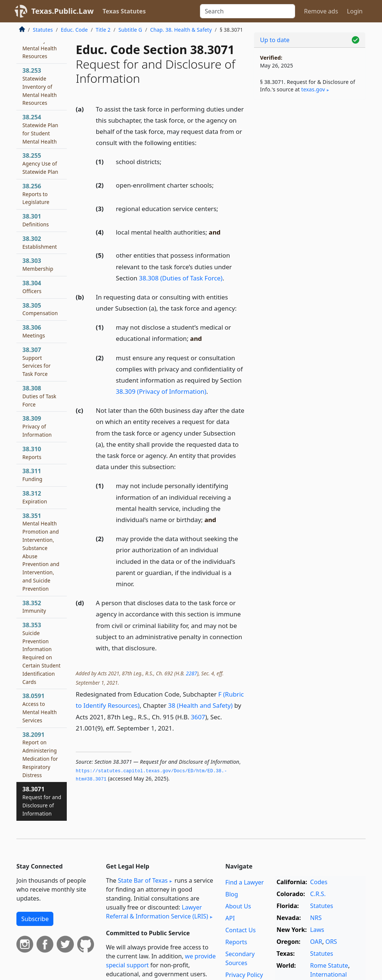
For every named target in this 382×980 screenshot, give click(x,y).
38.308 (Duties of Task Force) (181, 278)
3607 (198, 717)
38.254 (40, 129)
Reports (236, 942)
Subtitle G (130, 30)
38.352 (34, 607)
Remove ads (321, 11)
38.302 (40, 242)
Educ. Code (74, 30)
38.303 (38, 264)
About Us (238, 906)
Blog (232, 894)
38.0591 (40, 708)
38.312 (35, 497)
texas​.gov (313, 89)
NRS (316, 918)
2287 (191, 673)
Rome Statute (329, 965)
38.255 (40, 163)
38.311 (32, 475)
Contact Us (240, 930)
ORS (331, 942)
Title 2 (103, 30)
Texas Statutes (124, 11)
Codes (319, 882)
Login (355, 11)
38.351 (41, 552)
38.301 (36, 220)
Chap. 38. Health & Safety (181, 30)
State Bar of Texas (143, 880)
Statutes (43, 30)
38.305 (40, 309)
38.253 (40, 86)
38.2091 (40, 755)
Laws (317, 930)
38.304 (32, 287)
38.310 (32, 453)
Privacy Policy (244, 975)
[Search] (248, 11)
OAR (316, 942)
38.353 (41, 653)
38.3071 (42, 801)
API (230, 918)
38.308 (39, 396)
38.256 (36, 194)
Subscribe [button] (35, 919)
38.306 (34, 331)
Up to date (275, 40)
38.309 (37, 426)
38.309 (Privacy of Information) (161, 391)
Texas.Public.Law (62, 11)
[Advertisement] (310, 157)
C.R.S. (318, 894)
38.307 (37, 362)
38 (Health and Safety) (201, 705)
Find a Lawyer (245, 882)
